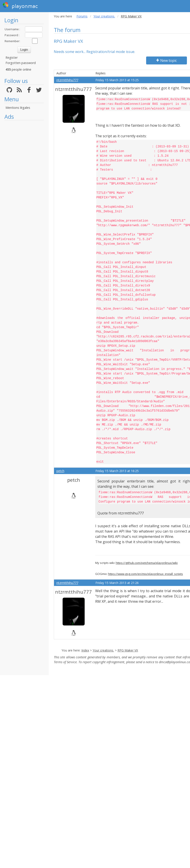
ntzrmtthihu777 (67, 80)
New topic (167, 60)
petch (60, 471)
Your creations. (104, 16)
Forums (82, 16)
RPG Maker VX (128, 650)
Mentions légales (18, 108)
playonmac (20, 6)
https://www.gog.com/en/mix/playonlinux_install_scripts (145, 574)
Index (85, 650)
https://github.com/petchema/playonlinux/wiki (147, 563)
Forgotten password (21, 63)
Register (12, 57)
